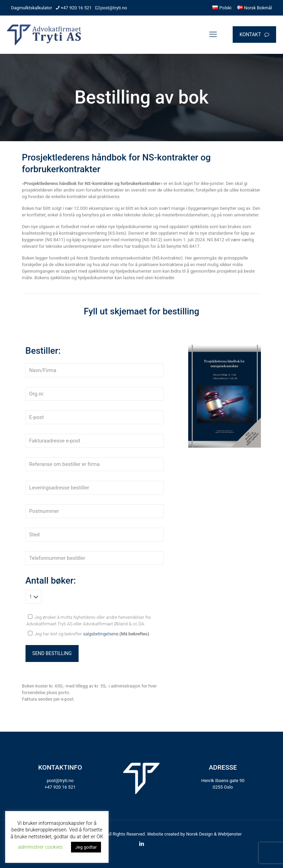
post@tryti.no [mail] (114, 8)
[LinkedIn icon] (141, 844)
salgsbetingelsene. (101, 634)
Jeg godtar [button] (86, 847)
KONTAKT (254, 35)
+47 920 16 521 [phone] (76, 8)
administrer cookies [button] (40, 847)
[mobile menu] (213, 35)
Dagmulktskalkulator (32, 8)
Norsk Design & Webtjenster (214, 834)
